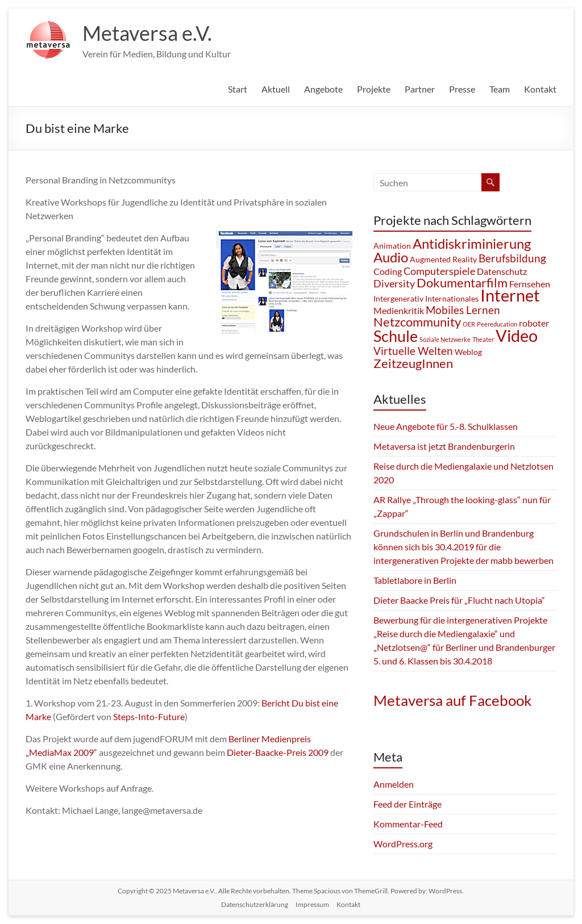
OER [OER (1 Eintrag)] (469, 324)
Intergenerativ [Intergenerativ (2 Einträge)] (398, 298)
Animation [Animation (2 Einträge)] (392, 246)
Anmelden (394, 784)
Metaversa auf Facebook (453, 700)
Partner (420, 89)
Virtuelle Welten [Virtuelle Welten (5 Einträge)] (413, 351)
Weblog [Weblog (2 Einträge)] (468, 352)
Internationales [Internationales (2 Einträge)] (452, 298)
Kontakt (540, 89)
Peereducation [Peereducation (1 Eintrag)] (497, 324)
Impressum (312, 904)
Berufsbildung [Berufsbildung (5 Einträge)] (512, 258)
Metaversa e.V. (147, 33)
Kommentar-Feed (408, 824)
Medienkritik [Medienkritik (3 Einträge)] (399, 310)
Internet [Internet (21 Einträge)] (510, 295)
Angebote (323, 89)
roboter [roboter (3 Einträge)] (534, 323)
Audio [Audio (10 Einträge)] (391, 257)
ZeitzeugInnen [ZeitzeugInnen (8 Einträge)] (413, 363)
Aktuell (276, 89)
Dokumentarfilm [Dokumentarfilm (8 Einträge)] (462, 283)
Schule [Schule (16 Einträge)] (396, 336)
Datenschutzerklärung (255, 904)
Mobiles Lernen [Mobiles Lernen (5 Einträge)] (463, 310)
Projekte (374, 89)
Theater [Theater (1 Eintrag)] (483, 339)
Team (500, 89)
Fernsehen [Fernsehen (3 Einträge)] (530, 284)
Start (238, 89)
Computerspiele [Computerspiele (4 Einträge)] (439, 271)
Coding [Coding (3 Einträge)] (388, 271)
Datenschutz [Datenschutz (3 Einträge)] (502, 271)
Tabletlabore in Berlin (415, 580)
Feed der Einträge (408, 804)
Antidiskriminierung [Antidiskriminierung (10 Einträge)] (472, 243)
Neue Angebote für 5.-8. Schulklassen (446, 426)
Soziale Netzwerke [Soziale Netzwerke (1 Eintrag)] (445, 339)
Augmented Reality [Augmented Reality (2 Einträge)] (443, 259)
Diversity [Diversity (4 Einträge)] (394, 283)
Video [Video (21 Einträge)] (517, 335)
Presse (462, 89)
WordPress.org (403, 844)
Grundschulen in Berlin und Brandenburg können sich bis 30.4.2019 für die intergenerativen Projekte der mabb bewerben (463, 547)
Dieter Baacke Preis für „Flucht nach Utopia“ (459, 600)
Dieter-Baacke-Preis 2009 (278, 752)
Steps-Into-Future (149, 716)
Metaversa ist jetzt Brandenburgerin (444, 446)
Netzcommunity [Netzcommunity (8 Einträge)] (417, 322)
